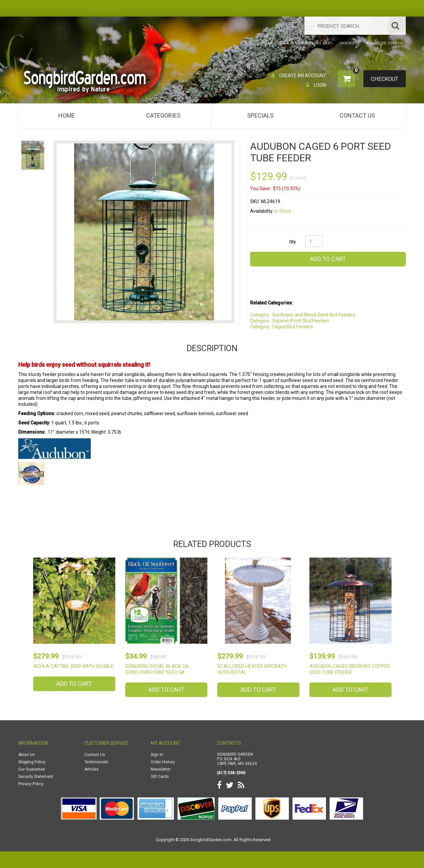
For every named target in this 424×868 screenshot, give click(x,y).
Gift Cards (160, 777)
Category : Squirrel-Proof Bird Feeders (290, 321)
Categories (163, 115)
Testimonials (96, 762)
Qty (292, 242)
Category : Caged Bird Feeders (282, 327)
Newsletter (161, 769)
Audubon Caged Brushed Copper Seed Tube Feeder (350, 669)
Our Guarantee (32, 769)
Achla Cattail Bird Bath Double (73, 666)
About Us (26, 755)
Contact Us (357, 115)
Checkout (383, 79)
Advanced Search (385, 43)
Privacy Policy (31, 784)
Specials (260, 115)
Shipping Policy (32, 762)
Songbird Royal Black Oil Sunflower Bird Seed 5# (158, 669)
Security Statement (36, 777)
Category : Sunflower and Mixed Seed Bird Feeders (303, 315)
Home (67, 115)
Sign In (157, 755)
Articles (92, 769)
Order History (163, 762)
